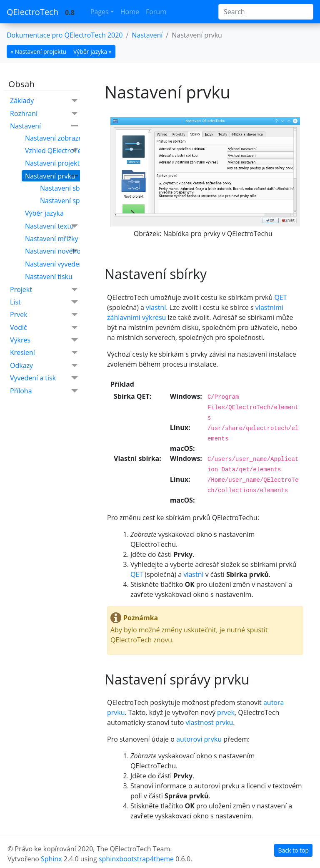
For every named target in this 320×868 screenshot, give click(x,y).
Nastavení (147, 35)
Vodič (44, 328)
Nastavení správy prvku (76, 201)
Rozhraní (44, 114)
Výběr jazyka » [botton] (92, 52)
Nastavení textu (51, 226)
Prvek (44, 315)
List (44, 302)
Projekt (44, 290)
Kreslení (44, 353)
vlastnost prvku (210, 722)
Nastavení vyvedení (55, 264)
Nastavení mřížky (51, 239)
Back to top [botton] (293, 850)
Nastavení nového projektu (67, 251)
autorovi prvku (199, 739)
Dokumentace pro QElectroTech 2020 (65, 35)
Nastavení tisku (49, 277)
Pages (100, 12)
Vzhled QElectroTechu (59, 151)
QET (280, 297)
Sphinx (51, 859)
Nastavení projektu (54, 163)
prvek (226, 712)
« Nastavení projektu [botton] (38, 52)
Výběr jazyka (44, 213)
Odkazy (44, 366)
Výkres (44, 340)
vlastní (156, 307)
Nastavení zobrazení (56, 138)
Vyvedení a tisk (44, 378)
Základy (44, 101)
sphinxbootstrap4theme (136, 859)
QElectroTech (32, 12)
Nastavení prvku (51, 176)
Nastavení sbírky (66, 188)
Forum (156, 12)
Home (130, 12)
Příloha (44, 391)
